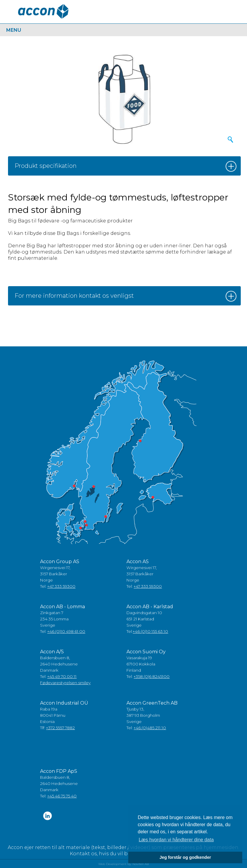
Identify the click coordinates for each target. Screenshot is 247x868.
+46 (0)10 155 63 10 (150, 631)
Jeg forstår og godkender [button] (185, 857)
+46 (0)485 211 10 (150, 728)
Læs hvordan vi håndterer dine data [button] (176, 840)
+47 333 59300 (61, 586)
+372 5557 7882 (60, 728)
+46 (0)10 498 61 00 (66, 631)
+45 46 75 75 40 (62, 796)
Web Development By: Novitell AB (123, 864)
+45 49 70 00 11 (62, 676)
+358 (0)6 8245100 (152, 676)
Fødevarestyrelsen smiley (65, 683)
